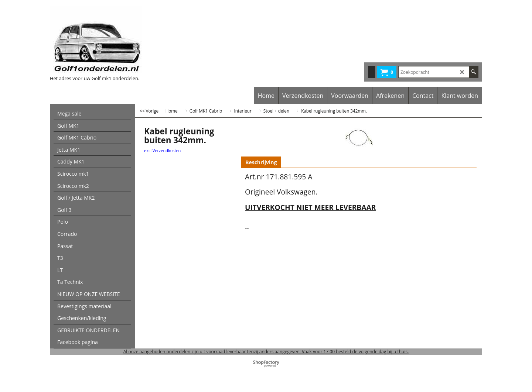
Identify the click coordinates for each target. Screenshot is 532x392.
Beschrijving (261, 162)
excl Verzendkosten (162, 150)
